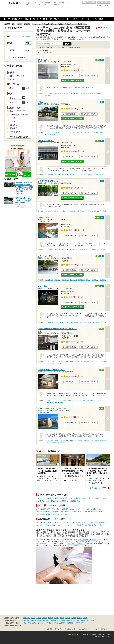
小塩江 (53, 501)
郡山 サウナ (95, 361)
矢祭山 (39, 498)
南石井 (49, 498)
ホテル (67, 512)
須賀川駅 (82, 94)
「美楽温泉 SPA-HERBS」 (77, 544)
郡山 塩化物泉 (49, 94)
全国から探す (25, 36)
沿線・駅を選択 (19, 57)
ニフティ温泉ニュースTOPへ (98, 488)
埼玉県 (33, 618)
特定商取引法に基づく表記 (88, 635)
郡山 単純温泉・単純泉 (52, 211)
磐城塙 (62, 498)
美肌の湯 (64, 514)
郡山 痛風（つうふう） (59, 132)
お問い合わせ (105, 629)
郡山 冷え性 (65, 175)
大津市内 (77, 623)
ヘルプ (96, 629)
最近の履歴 (103, 2)
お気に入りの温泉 (89, 2)
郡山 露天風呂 (91, 400)
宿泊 (54, 509)
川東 (48, 501)
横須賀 (34, 623)
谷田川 (59, 501)
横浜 (25, 623)
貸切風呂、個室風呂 (84, 525)
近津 (67, 498)
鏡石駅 (87, 211)
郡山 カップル (71, 132)
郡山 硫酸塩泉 (59, 94)
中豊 (71, 498)
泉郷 (44, 501)
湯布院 (83, 620)
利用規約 (100, 635)
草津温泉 (26, 620)
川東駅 (47, 134)
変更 (28, 43)
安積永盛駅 (90, 94)
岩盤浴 (13, 121)
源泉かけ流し (55, 512)
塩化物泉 (74, 512)
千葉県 (39, 618)
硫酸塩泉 (56, 514)
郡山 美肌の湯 (71, 211)
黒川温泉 (76, 620)
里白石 (91, 498)
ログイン (100, 5)
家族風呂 (14, 128)
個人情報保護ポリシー (72, 635)
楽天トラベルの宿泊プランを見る (72, 80)
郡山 (78, 501)
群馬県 (50, 618)
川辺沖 (39, 501)
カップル (81, 512)
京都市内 (70, 623)
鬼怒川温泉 (90, 620)
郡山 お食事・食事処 (67, 361)
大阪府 (62, 618)
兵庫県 (45, 618)
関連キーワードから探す (14, 626)
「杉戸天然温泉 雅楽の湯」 (88, 540)
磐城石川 (97, 498)
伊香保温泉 (61, 620)
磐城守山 (65, 501)
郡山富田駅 (103, 280)
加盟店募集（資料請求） (54, 629)
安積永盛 (73, 501)
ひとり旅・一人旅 (43, 512)
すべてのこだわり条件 (19, 137)
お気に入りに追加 (89, 76)
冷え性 (59, 509)
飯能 (51, 623)
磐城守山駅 (98, 94)
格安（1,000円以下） (44, 509)
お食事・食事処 (90, 509)
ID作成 (107, 5)
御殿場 (56, 623)
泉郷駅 (102, 132)
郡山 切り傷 (75, 94)
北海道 (68, 618)
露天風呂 (65, 509)
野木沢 (104, 498)
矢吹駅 (99, 211)
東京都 (56, 618)
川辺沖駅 (53, 134)
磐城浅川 (84, 498)
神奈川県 (26, 618)
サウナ (99, 509)
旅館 (62, 512)
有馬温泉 (38, 620)
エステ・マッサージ (77, 509)
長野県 (74, 618)
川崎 (29, 623)
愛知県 (79, 618)
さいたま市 (44, 623)
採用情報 (107, 635)
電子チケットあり (46, 47)
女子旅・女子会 (96, 512)
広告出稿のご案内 (71, 629)
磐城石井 (55, 498)
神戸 (83, 623)
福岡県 (85, 618)
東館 (44, 498)
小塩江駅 (96, 132)
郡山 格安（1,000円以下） (83, 361)
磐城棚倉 (77, 498)
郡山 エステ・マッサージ (84, 132)
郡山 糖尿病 (80, 211)
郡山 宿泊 (67, 94)
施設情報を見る (70, 76)
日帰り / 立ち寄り (17, 76)
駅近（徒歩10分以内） (44, 514)
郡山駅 (104, 175)
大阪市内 (62, 623)
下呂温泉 (53, 620)
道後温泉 (69, 620)
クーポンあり (61, 47)
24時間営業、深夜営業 (19, 115)
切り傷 (88, 512)
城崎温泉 (45, 620)
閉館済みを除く (76, 47)
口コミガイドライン (85, 629)
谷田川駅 (47, 96)
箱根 (32, 620)
